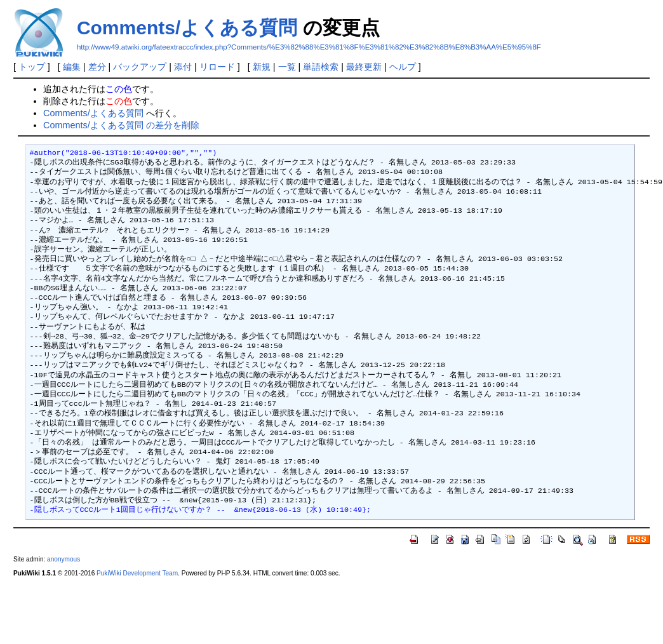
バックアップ (140, 67)
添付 (183, 67)
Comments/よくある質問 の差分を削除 (121, 125)
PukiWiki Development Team (137, 573)
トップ (32, 67)
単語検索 (321, 67)
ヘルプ (403, 67)
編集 (72, 67)
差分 (97, 67)
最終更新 (364, 67)
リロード (217, 67)
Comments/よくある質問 (187, 28)
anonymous (64, 559)
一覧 (287, 67)
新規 (262, 67)
